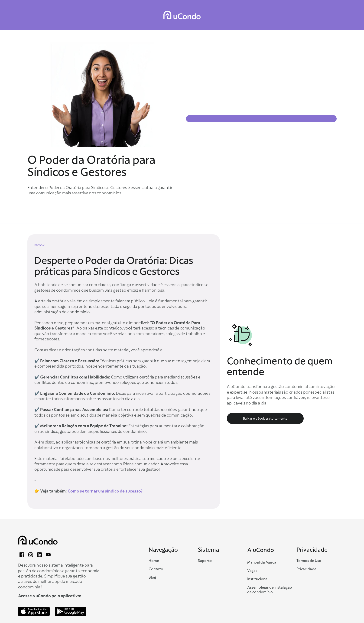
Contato (156, 569)
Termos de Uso (309, 561)
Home (154, 561)
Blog (152, 577)
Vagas (252, 571)
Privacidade (306, 569)
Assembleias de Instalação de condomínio (270, 590)
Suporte (205, 561)
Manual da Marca (262, 562)
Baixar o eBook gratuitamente (265, 418)
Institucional (258, 579)
